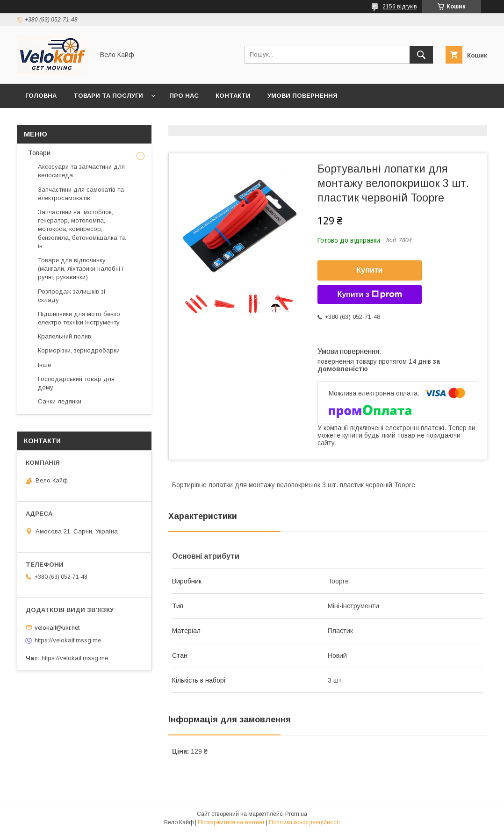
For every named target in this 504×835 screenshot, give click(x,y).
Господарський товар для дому (76, 383)
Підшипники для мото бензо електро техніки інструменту (79, 318)
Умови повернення (302, 96)
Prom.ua (296, 814)
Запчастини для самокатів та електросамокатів (81, 194)
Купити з (369, 295)
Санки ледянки (60, 401)
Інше (44, 365)
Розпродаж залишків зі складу (72, 296)
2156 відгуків (400, 7)
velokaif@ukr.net (57, 627)
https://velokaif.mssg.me (68, 640)
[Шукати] (421, 55)
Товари (38, 153)
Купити (370, 270)
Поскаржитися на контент (231, 822)
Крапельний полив (65, 336)
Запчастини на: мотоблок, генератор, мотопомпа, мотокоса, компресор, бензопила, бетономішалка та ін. (82, 229)
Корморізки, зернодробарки (79, 350)
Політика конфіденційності (304, 822)
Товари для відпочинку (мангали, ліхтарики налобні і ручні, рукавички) (81, 269)
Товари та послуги (108, 96)
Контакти (233, 96)
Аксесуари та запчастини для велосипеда (81, 171)
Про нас (184, 96)
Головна (41, 96)
